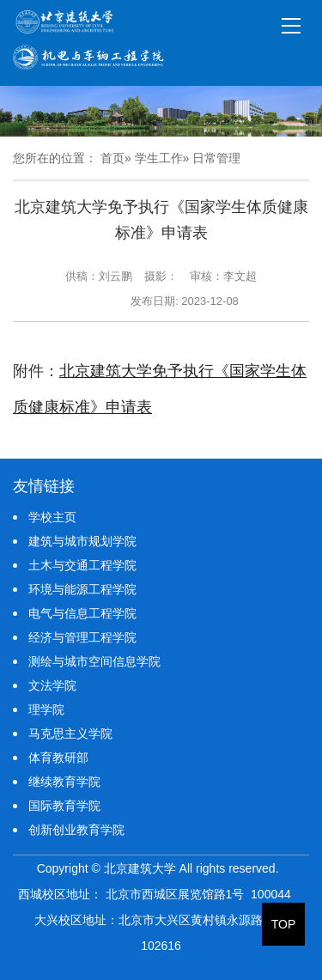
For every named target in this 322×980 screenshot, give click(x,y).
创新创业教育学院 (76, 830)
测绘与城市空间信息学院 (94, 661)
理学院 (46, 709)
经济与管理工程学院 (82, 637)
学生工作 (159, 158)
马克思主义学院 (70, 733)
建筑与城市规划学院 (82, 541)
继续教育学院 (64, 782)
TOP (284, 924)
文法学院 (52, 685)
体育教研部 (58, 758)
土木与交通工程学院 (82, 565)
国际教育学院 (64, 806)
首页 (112, 158)
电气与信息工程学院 (82, 613)
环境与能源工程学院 (82, 589)
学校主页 (52, 517)
